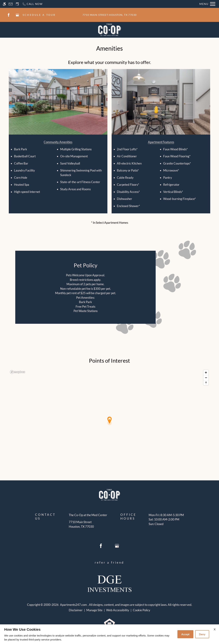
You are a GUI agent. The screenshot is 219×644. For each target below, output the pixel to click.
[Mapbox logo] (18, 372)
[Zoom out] (206, 378)
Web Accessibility (118, 610)
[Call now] (32, 4)
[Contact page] (11, 4)
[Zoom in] (206, 373)
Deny (202, 634)
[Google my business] (17, 15)
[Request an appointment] (17, 4)
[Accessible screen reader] (4, 4)
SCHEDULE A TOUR (39, 15)
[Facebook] (9, 15)
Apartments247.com (73, 605)
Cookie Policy (142, 610)
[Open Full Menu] (207, 4)
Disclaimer (76, 610)
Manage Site (94, 610)
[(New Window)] (88, 524)
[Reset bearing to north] (206, 383)
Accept (185, 634)
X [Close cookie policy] (215, 629)
